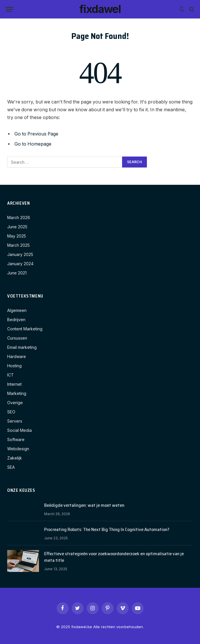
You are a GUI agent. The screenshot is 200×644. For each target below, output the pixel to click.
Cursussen (17, 338)
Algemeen (17, 310)
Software (16, 439)
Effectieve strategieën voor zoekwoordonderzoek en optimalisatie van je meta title (114, 557)
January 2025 (20, 254)
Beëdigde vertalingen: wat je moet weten (84, 505)
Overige (15, 403)
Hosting (14, 366)
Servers (15, 421)
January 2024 (20, 264)
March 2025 (18, 245)
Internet (14, 384)
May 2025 (17, 236)
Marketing (17, 393)
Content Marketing (25, 329)
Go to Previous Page (36, 134)
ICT (11, 375)
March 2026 (19, 218)
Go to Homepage (33, 144)
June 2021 (17, 273)
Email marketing (22, 347)
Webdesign (18, 449)
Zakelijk (15, 458)
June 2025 (17, 227)
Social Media (19, 430)
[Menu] (10, 9)
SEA (11, 467)
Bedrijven (16, 320)
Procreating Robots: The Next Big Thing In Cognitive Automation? (107, 530)
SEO (11, 412)
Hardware (17, 356)
